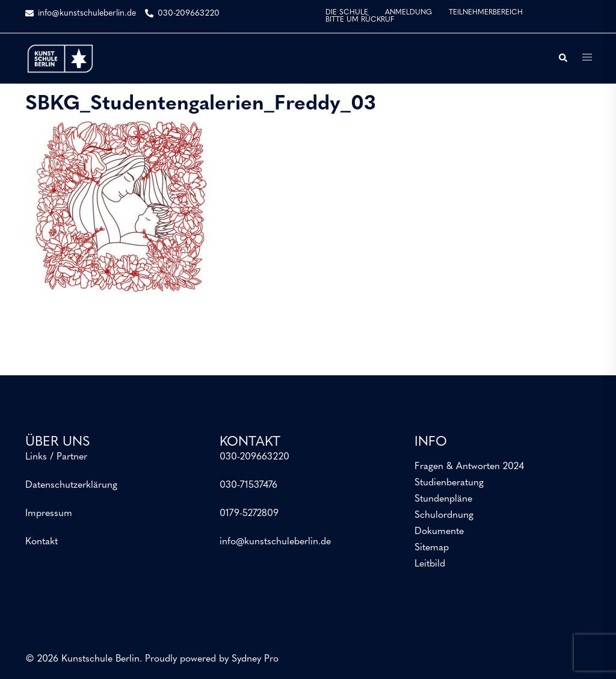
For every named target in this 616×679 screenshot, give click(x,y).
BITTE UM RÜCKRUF (360, 20)
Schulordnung (444, 515)
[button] (562, 58)
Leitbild (430, 564)
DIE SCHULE (347, 13)
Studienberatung (449, 483)
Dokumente (439, 532)
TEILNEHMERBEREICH (486, 13)
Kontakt (42, 542)
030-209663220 (254, 457)
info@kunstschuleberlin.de (275, 542)
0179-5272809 (249, 514)
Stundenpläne (443, 499)
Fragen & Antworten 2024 (469, 467)
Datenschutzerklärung (71, 485)
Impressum (49, 514)
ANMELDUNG (408, 13)
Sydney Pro (255, 659)
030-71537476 (248, 485)
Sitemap (432, 548)
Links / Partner (56, 457)
